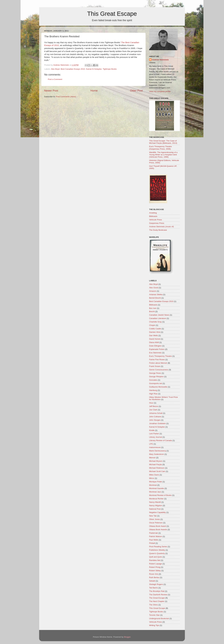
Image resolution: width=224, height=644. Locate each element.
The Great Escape (157, 598)
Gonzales (153, 380)
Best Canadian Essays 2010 (73, 69)
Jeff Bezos (154, 406)
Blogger (127, 637)
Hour (151, 403)
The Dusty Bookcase (158, 230)
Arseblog (153, 213)
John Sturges (155, 420)
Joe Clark (153, 410)
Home (94, 91)
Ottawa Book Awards (158, 530)
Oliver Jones (154, 519)
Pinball (152, 543)
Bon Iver (153, 308)
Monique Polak (155, 482)
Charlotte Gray (155, 322)
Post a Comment (55, 79)
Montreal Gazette (157, 488)
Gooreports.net (156, 383)
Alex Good (154, 288)
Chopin (152, 325)
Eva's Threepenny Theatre (160, 356)
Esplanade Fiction (157, 349)
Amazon (153, 291)
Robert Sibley (155, 571)
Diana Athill (154, 342)
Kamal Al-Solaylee (94, 69)
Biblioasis (153, 216)
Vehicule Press (155, 220)
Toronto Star (154, 615)
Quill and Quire (156, 557)
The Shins (153, 605)
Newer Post (51, 91)
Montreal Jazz (155, 492)
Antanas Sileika (156, 294)
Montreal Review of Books (160, 495)
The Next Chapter (157, 601)
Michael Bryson (156, 461)
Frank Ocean (155, 366)
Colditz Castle (155, 329)
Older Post (136, 91)
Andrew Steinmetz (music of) (161, 227)
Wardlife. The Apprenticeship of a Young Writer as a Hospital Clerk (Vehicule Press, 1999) (163, 155)
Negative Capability (157, 512)
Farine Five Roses (157, 360)
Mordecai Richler (156, 499)
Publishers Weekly (157, 550)
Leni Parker (154, 434)
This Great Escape (112, 14)
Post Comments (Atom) (66, 97)
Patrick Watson (156, 536)
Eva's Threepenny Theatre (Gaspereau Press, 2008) (160, 148)
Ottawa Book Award (158, 526)
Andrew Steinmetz (160, 60)
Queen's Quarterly (157, 553)
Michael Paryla (155, 464)
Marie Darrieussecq (157, 451)
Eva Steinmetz (155, 353)
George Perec (155, 373)
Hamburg (153, 390)
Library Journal (155, 437)
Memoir (152, 458)
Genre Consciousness (159, 370)
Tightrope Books (110, 69)
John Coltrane (155, 417)
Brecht (152, 311)
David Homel (155, 339)
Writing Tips (154, 625)
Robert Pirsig (155, 567)
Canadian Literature (158, 318)
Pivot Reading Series (158, 547)
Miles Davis (154, 475)
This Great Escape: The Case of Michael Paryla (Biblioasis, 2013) (163, 142)
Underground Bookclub (159, 618)
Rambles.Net (155, 560)
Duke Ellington (155, 346)
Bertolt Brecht (155, 298)
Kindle (152, 430)
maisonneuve (155, 447)
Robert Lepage (155, 564)
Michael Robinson (157, 468)
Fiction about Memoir (158, 363)
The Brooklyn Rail (157, 591)
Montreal (153, 485)
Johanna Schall (156, 413)
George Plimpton (156, 377)
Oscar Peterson (156, 523)
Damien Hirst (155, 332)
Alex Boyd (55, 69)
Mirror (152, 478)
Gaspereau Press (157, 223)
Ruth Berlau (154, 577)
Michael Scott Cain (157, 471)
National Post (155, 509)
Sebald (152, 581)
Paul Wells (154, 540)
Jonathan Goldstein (157, 423)
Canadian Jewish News (159, 315)
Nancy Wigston (156, 506)
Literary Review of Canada (160, 440)
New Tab (153, 516)
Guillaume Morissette (158, 387)
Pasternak (153, 533)
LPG (151, 444)
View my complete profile (160, 91)
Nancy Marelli (155, 502)
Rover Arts (154, 574)
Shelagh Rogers (156, 584)
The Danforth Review (158, 595)
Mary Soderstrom (157, 454)
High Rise (153, 394)
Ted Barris (153, 588)
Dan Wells (153, 336)
